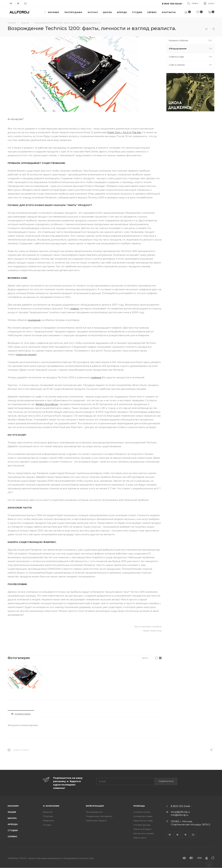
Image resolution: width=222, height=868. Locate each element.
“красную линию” (26, 354)
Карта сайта (140, 838)
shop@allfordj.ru (180, 812)
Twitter (177, 835)
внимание (34, 320)
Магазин (13, 806)
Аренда (13, 824)
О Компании (51, 806)
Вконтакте (170, 835)
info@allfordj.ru (180, 815)
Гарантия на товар (143, 821)
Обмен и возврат (142, 829)
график (74, 309)
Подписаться (166, 781)
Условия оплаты (142, 812)
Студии (13, 830)
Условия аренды (142, 825)
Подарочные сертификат (99, 816)
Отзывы (47, 825)
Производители (94, 812)
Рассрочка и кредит (144, 833)
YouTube (193, 835)
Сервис (13, 836)
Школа (12, 818)
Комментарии (21, 714)
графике (96, 377)
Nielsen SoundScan (47, 404)
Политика (48, 816)
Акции (12, 812)
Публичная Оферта (96, 821)
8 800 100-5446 (180, 806)
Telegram (185, 835)
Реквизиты (49, 821)
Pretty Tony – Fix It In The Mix (124, 132)
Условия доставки (143, 816)
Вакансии (48, 812)
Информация (95, 806)
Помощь (139, 806)
